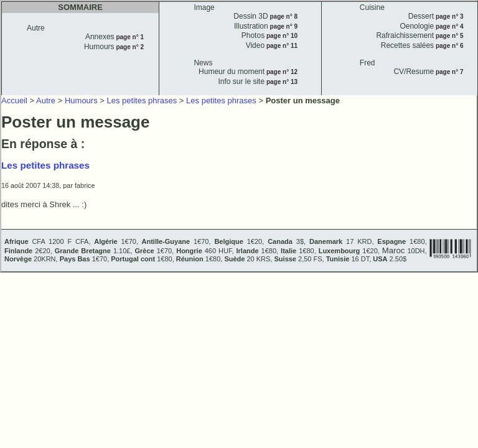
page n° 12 (281, 72)
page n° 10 (281, 36)
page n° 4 (448, 26)
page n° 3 (448, 16)
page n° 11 (281, 46)
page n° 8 (283, 16)
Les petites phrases (142, 100)
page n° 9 (283, 26)
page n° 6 (448, 46)
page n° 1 (129, 37)
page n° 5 (448, 36)
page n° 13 (281, 82)
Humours (81, 100)
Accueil (14, 100)
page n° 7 (448, 72)
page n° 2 (129, 47)
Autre (46, 100)
